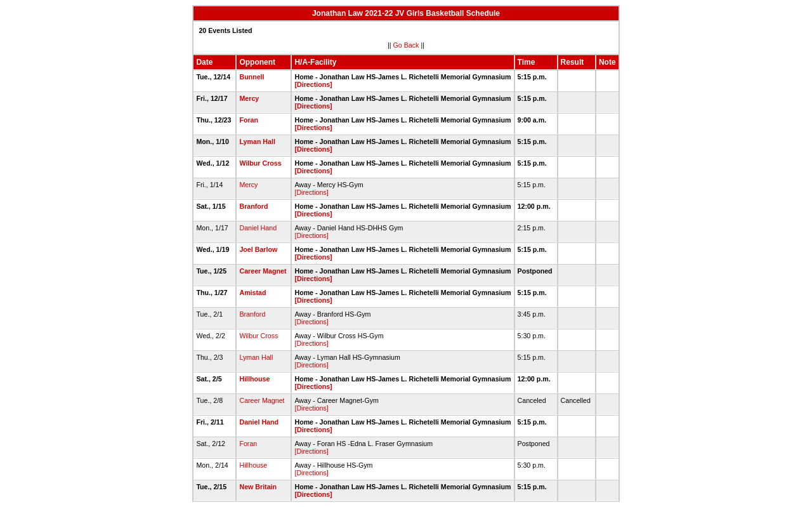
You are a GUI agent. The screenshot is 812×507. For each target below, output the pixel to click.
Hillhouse (254, 379)
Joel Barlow (258, 249)
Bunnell (252, 77)
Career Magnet (263, 271)
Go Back (406, 45)
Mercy (249, 98)
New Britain (258, 487)
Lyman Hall (257, 142)
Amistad (252, 293)
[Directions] (313, 84)
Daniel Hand (258, 228)
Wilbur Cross (260, 163)
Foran (249, 120)
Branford (253, 206)
